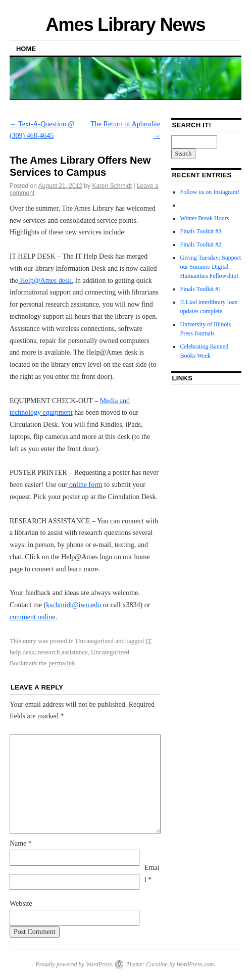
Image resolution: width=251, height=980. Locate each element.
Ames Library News (126, 24)
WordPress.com (195, 964)
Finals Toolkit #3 (201, 231)
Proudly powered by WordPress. (74, 964)
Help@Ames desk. (46, 281)
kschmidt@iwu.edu (73, 605)
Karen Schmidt (112, 186)
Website (21, 903)
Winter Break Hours (205, 218)
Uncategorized (110, 652)
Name (21, 843)
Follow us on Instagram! (210, 192)
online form (85, 485)
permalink (62, 663)
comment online (33, 617)
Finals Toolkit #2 (201, 244)
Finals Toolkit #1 (201, 289)
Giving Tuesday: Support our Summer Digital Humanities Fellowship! (211, 267)
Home (26, 49)
